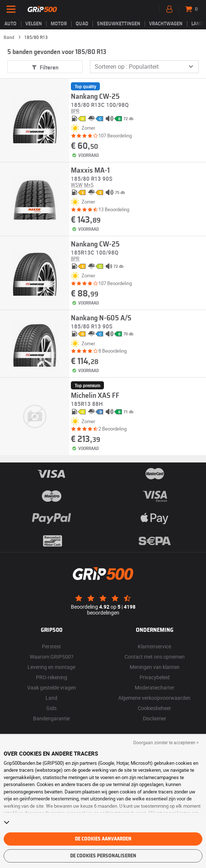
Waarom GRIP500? (52, 657)
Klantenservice (154, 646)
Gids (51, 708)
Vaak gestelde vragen (52, 687)
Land (51, 698)
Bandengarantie (51, 718)
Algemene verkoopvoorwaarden (154, 698)
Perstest (51, 646)
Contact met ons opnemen (155, 657)
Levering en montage (51, 667)
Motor (59, 24)
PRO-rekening (52, 677)
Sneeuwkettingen (119, 24)
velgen (34, 24)
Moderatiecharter (155, 687)
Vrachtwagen (166, 24)
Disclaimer (155, 718)
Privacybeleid (155, 677)
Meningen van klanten (155, 667)
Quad (82, 24)
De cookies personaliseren (103, 856)
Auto (10, 24)
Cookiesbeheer (154, 708)
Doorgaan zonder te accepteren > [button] (166, 742)
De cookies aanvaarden (103, 839)
